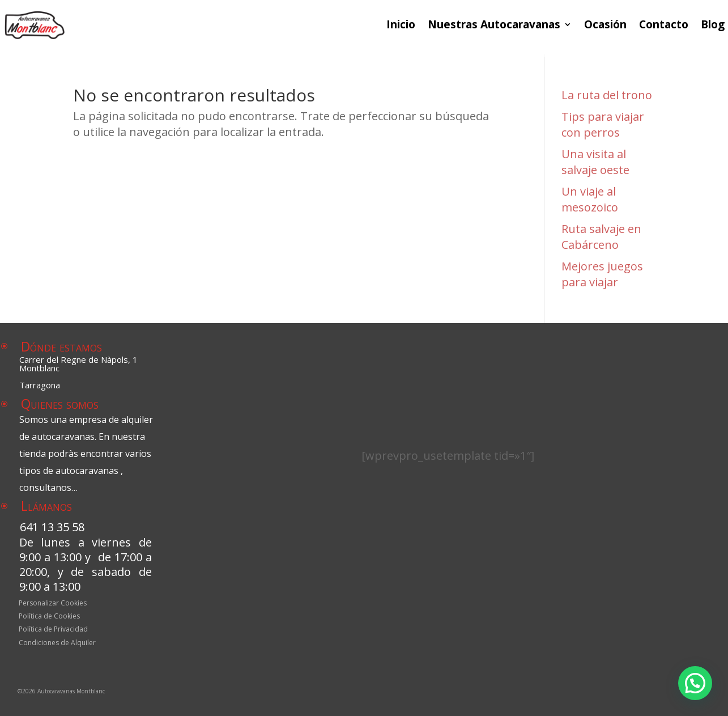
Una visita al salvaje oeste (595, 162)
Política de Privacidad (53, 630)
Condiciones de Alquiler (57, 644)
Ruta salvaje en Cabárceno (601, 237)
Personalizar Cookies (53, 604)
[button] (695, 683)
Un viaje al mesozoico (590, 199)
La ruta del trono (607, 95)
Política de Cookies (49, 617)
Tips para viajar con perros (603, 124)
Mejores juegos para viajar (602, 274)
